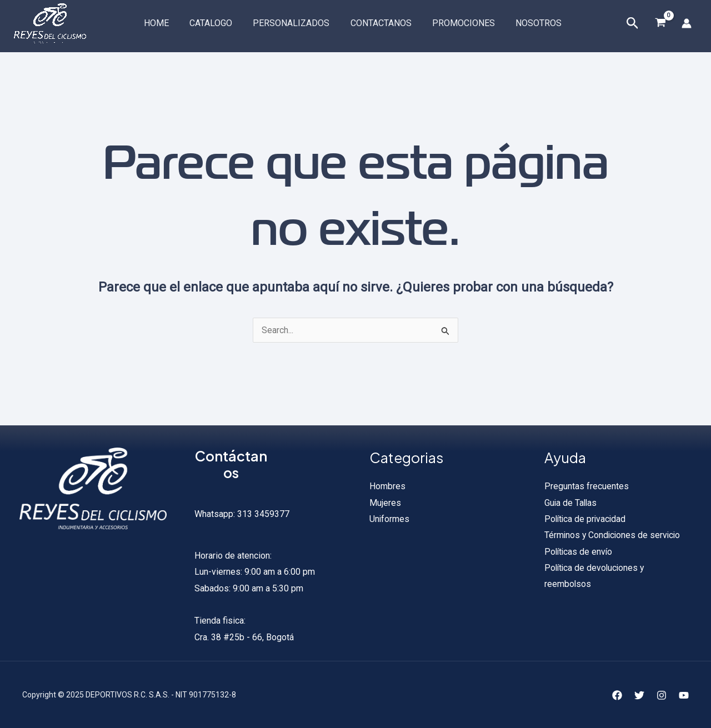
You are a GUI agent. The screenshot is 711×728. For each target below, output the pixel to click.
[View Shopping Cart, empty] (660, 24)
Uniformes (390, 519)
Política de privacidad (586, 519)
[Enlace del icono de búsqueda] (633, 24)
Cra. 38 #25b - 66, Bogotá (244, 637)
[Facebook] (617, 695)
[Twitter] (639, 695)
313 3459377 (262, 514)
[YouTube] (684, 695)
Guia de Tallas (571, 503)
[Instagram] (662, 695)
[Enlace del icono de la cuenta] (687, 23)
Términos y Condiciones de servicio (614, 536)
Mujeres (385, 503)
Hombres (387, 486)
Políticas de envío (579, 552)
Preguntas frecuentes (587, 486)
